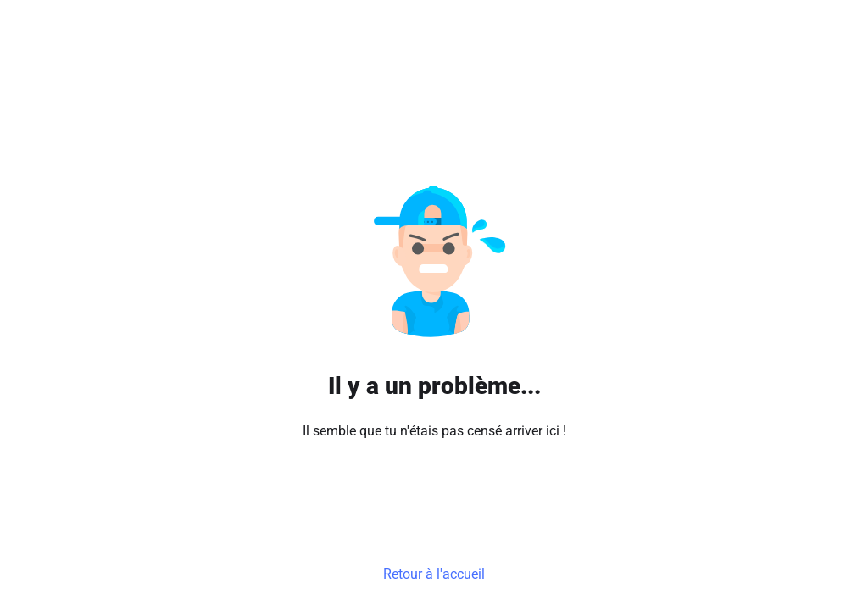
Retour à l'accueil (434, 574)
